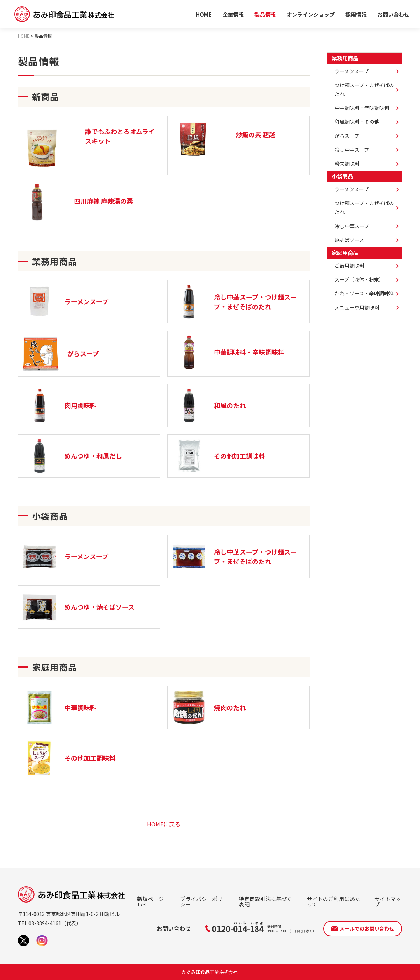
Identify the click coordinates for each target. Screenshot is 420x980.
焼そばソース (349, 240)
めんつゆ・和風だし (72, 456)
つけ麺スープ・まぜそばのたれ (364, 89)
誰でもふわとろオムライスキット (120, 136)
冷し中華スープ (352, 150)
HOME (204, 14)
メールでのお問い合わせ (367, 928)
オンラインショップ (311, 14)
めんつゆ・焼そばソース (78, 607)
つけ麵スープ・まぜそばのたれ (364, 207)
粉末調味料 (347, 164)
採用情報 (356, 14)
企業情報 (233, 14)
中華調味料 (59, 708)
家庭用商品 (345, 253)
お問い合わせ (393, 14)
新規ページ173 (150, 901)
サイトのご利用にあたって (334, 901)
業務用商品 (345, 58)
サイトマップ (388, 901)
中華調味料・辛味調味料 (228, 352)
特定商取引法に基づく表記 (266, 901)
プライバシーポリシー (201, 901)
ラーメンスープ (65, 302)
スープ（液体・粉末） (359, 279)
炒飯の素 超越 (256, 134)
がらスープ (60, 354)
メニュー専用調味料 (357, 307)
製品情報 (265, 14)
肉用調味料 (59, 406)
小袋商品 (342, 176)
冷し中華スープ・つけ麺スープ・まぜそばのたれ (234, 302)
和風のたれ (209, 406)
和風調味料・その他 (357, 122)
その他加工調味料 (218, 456)
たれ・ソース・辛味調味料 (364, 293)
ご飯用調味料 (350, 266)
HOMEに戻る (164, 824)
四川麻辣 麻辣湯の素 (104, 201)
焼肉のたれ (209, 708)
